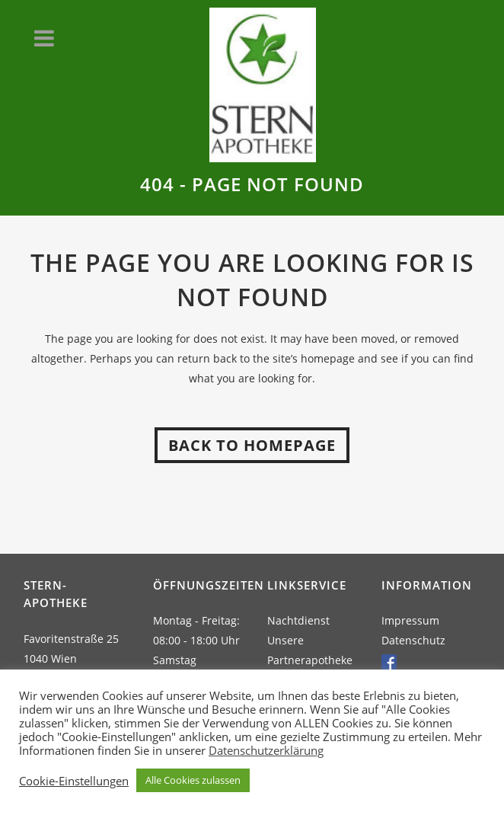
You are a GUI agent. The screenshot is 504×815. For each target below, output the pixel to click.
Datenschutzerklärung (266, 750)
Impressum (410, 620)
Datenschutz (413, 640)
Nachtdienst (298, 620)
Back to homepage (252, 445)
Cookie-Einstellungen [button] (74, 781)
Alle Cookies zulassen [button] (193, 780)
